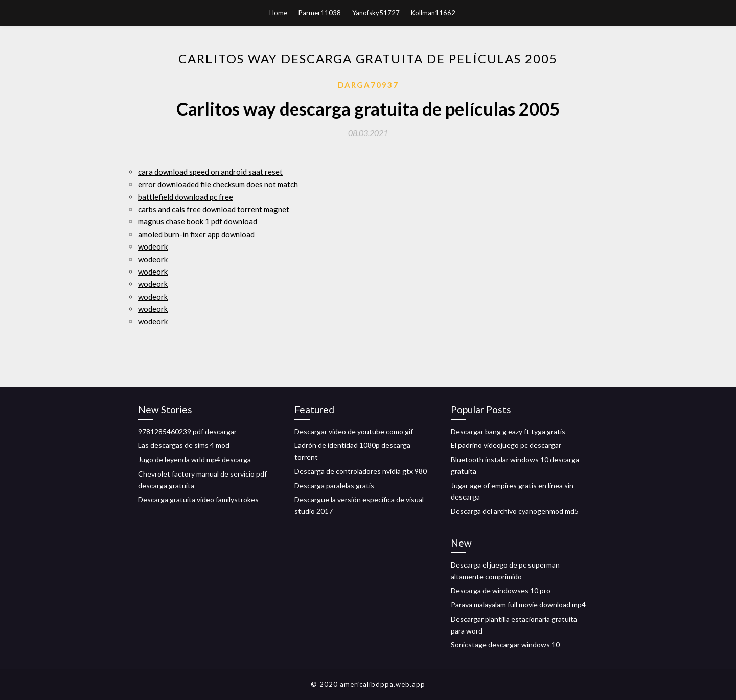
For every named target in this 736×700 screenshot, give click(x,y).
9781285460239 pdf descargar (187, 431)
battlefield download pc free (186, 197)
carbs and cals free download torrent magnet (214, 209)
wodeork (153, 246)
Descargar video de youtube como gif (354, 431)
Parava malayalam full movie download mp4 (518, 605)
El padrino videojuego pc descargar (506, 445)
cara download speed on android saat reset (210, 172)
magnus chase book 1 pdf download (198, 221)
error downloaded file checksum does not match (218, 184)
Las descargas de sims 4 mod (184, 445)
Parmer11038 (320, 13)
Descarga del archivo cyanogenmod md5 (515, 511)
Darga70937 (368, 85)
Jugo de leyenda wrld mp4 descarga (194, 459)
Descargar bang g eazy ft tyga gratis (508, 431)
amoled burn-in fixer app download (196, 234)
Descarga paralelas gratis (334, 486)
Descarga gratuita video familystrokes (198, 499)
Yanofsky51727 (376, 13)
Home (278, 13)
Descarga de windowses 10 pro (501, 590)
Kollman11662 (433, 13)
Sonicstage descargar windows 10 (505, 645)
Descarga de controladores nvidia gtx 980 (361, 471)
